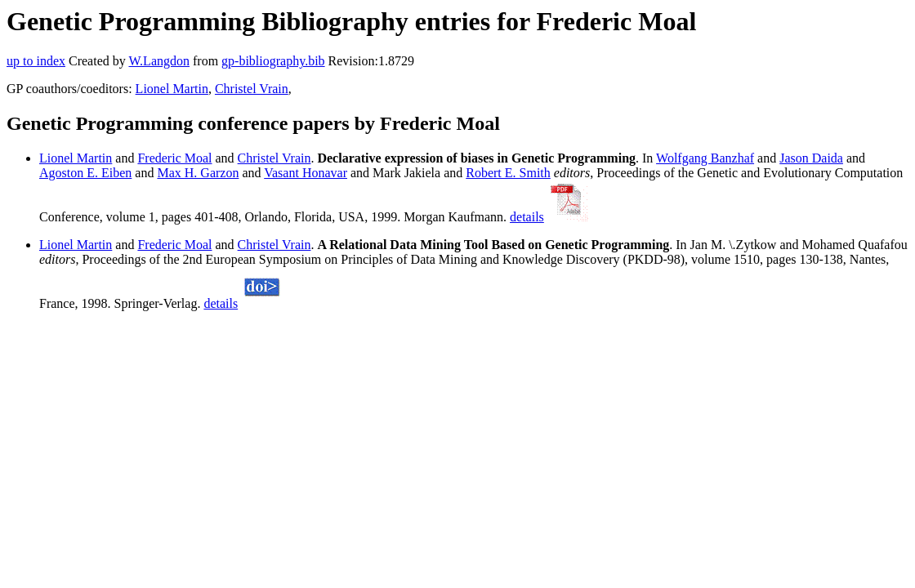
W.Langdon (159, 61)
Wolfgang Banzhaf (705, 158)
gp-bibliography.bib (273, 61)
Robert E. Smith (508, 173)
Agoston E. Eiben (85, 173)
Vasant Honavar (306, 173)
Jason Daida (811, 158)
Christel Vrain (252, 89)
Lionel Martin (172, 89)
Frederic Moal (174, 158)
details (527, 217)
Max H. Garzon (198, 173)
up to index (36, 61)
